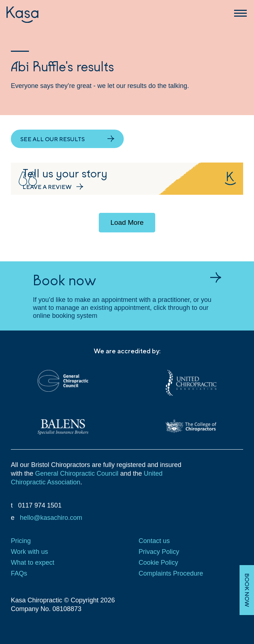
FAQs (19, 573)
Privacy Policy (159, 552)
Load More (127, 222)
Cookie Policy (158, 563)
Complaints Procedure (171, 573)
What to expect (33, 563)
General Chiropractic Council (77, 473)
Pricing (21, 541)
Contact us (154, 541)
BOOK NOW (247, 590)
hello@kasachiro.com (51, 518)
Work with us (29, 552)
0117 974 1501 (40, 505)
